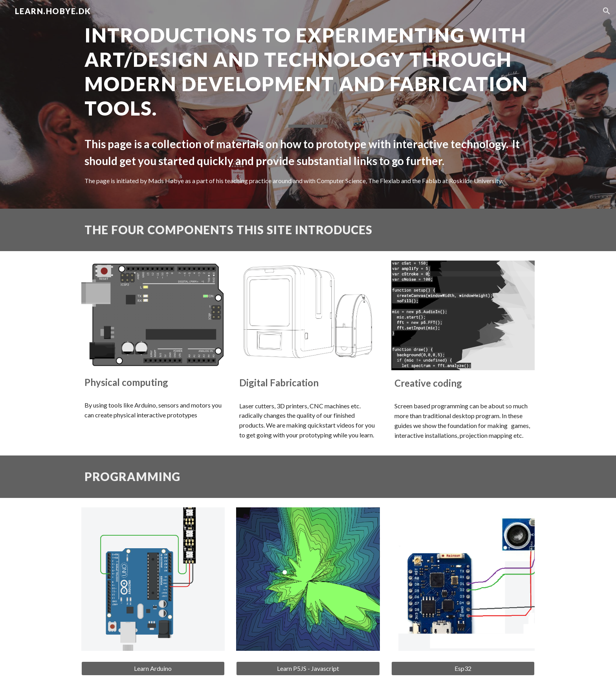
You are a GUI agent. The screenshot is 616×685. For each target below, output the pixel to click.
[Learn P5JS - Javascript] (308, 668)
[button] (607, 11)
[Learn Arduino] (153, 668)
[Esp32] (463, 668)
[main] (308, 104)
